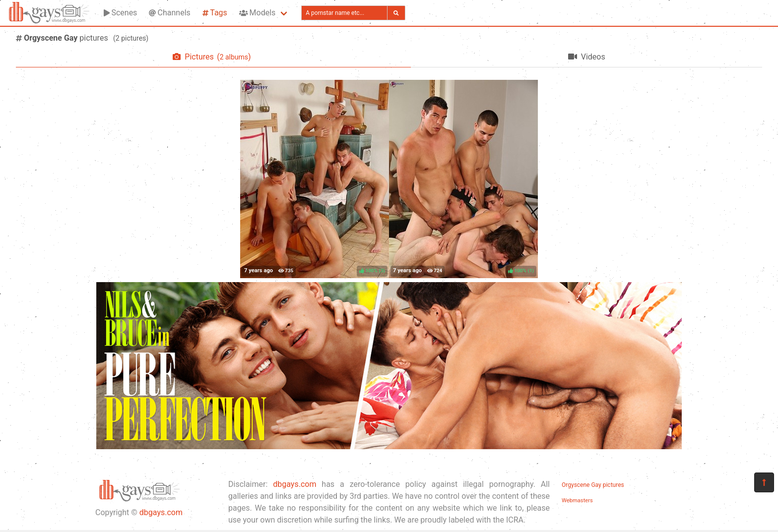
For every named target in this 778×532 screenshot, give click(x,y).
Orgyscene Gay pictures (593, 485)
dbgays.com (161, 512)
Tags (215, 13)
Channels (169, 13)
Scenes (120, 13)
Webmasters (577, 501)
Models (257, 13)
